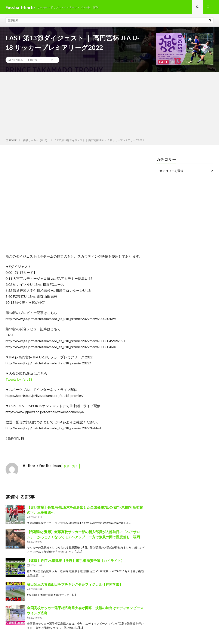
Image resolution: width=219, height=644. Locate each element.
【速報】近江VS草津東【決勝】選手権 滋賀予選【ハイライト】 (76, 562)
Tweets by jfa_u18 (19, 381)
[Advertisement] (109, 107)
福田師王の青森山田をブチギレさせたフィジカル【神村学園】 (75, 586)
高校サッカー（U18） (42, 61)
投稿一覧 (70, 467)
